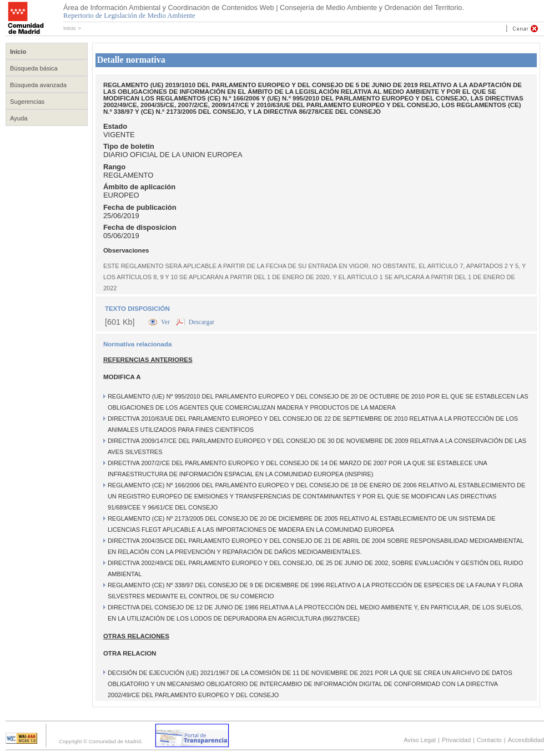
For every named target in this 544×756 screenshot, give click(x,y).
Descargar (202, 322)
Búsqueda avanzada (38, 85)
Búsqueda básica (34, 68)
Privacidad (456, 740)
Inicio (69, 28)
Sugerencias (27, 102)
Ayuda (19, 118)
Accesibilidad (526, 740)
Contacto (489, 740)
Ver (166, 322)
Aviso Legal (420, 740)
